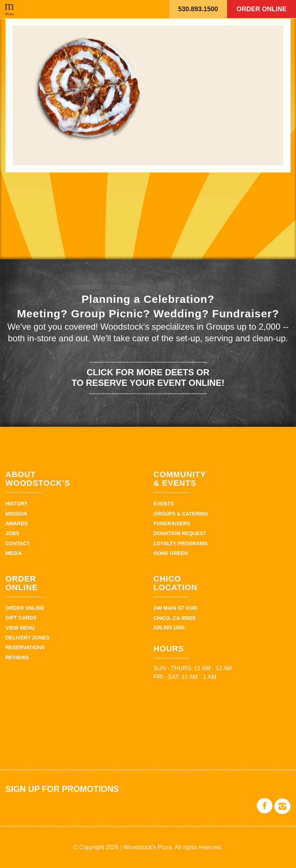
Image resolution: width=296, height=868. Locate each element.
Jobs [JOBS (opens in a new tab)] (12, 533)
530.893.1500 (198, 9)
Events (164, 504)
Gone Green (171, 553)
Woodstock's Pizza (118, 9)
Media (14, 553)
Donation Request (180, 533)
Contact (18, 543)
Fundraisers (172, 523)
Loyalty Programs (180, 543)
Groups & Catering (181, 514)
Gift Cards (21, 618)
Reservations (25, 647)
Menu (9, 14)
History (17, 504)
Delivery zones (27, 638)
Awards (17, 523)
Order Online (262, 9)
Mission (16, 514)
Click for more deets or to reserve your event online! (148, 377)
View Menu (20, 628)
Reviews (17, 658)
